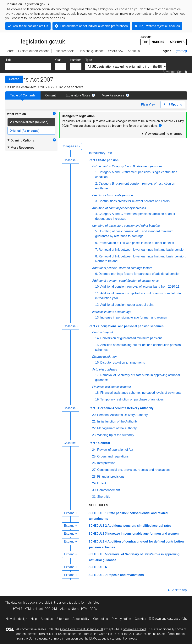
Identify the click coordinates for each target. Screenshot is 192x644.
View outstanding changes (162, 134)
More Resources (113, 95)
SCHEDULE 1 (98, 513)
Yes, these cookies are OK (30, 26)
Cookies (140, 619)
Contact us (101, 619)
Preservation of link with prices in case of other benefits (136, 243)
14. (97, 338)
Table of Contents (23, 95)
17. (97, 375)
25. (94, 456)
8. (97, 256)
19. (97, 399)
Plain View (148, 104)
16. (97, 362)
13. (97, 317)
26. (94, 463)
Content (51, 95)
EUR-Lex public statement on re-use (113, 638)
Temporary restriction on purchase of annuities (132, 399)
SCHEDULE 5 (98, 554)
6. (97, 243)
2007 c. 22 (47, 87)
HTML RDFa (89, 609)
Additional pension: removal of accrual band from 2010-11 (140, 287)
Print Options (173, 104)
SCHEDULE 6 (98, 567)
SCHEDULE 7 (98, 575)
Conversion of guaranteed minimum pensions (131, 338)
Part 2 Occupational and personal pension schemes (126, 326)
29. (94, 483)
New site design (16, 619)
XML (55, 609)
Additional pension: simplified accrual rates (140, 526)
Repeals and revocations (126, 575)
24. (94, 450)
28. (94, 477)
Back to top (179, 590)
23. (94, 435)
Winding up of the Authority (116, 435)
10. (97, 287)
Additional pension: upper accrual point (127, 305)
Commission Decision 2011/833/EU (123, 634)
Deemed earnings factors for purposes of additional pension (139, 274)
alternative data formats (75, 603)
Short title (104, 497)
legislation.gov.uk (35, 40)
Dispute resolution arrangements (123, 362)
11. (97, 293)
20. (94, 415)
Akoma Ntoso (70, 609)
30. (94, 490)
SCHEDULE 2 (98, 526)
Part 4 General (99, 443)
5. (97, 231)
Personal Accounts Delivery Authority (122, 415)
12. (97, 305)
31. (94, 497)
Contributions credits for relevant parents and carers (134, 201)
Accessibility (81, 619)
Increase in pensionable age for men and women (134, 317)
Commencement (109, 490)
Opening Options (21, 140)
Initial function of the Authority (117, 421)
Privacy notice (121, 619)
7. (97, 250)
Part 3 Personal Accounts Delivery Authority (121, 408)
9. (97, 274)
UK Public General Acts (21, 87)
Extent (102, 483)
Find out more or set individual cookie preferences (94, 26)
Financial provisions (111, 477)
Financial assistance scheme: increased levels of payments (141, 393)
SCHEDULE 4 (98, 541)
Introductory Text (101, 153)
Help (34, 619)
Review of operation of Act (115, 450)
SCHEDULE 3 (98, 534)
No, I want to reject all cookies (160, 26)
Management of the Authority (117, 428)
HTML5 (18, 609)
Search (14, 79)
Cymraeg (181, 51)
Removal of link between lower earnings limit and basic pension (142, 250)
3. (97, 201)
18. (97, 393)
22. (94, 428)
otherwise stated (134, 629)
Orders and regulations (113, 456)
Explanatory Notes (78, 95)
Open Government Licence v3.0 (82, 629)
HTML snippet (34, 609)
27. (94, 470)
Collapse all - (71, 146)
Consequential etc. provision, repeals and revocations (134, 470)
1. (97, 172)
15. (97, 345)
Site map (63, 619)
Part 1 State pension (104, 160)
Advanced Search (175, 72)
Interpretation (106, 463)
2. (97, 184)
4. (97, 214)
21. (94, 421)
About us (47, 619)
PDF (48, 609)
